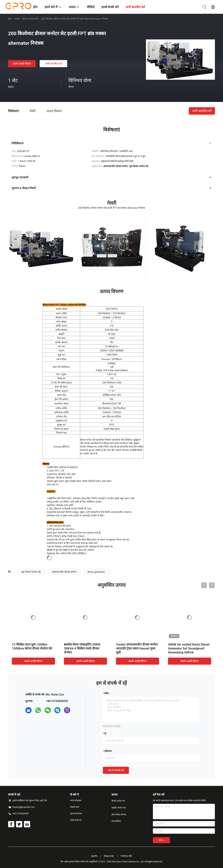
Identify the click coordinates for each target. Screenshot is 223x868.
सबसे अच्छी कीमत (22, 64)
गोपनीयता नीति (126, 856)
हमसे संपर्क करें (76, 820)
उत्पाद (17, 19)
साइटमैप (94, 856)
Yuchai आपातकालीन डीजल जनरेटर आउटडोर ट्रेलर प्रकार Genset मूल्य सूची (137, 648)
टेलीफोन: (108, 751)
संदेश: (107, 693)
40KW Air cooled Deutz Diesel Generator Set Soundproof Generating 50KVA (189, 648)
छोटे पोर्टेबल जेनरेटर (119, 815)
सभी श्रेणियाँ (116, 821)
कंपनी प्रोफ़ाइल (76, 801)
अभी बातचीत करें (54, 64)
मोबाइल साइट (109, 856)
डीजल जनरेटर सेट (30, 19)
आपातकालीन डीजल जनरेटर (64, 572)
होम (10, 19)
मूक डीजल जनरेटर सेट (31, 572)
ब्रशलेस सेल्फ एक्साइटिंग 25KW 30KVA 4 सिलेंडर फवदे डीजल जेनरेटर (82, 648)
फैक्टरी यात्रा (75, 807)
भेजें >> (161, 840)
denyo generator (96, 572)
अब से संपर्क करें (116, 770)
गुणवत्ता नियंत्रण (76, 814)
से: (105, 734)
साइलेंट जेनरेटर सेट (119, 808)
